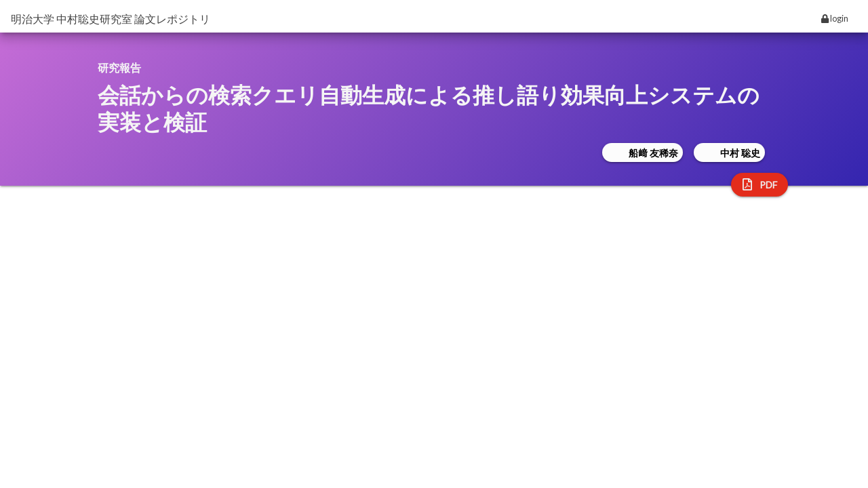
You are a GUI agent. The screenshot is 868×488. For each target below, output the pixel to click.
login (835, 18)
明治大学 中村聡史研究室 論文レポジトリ (111, 19)
